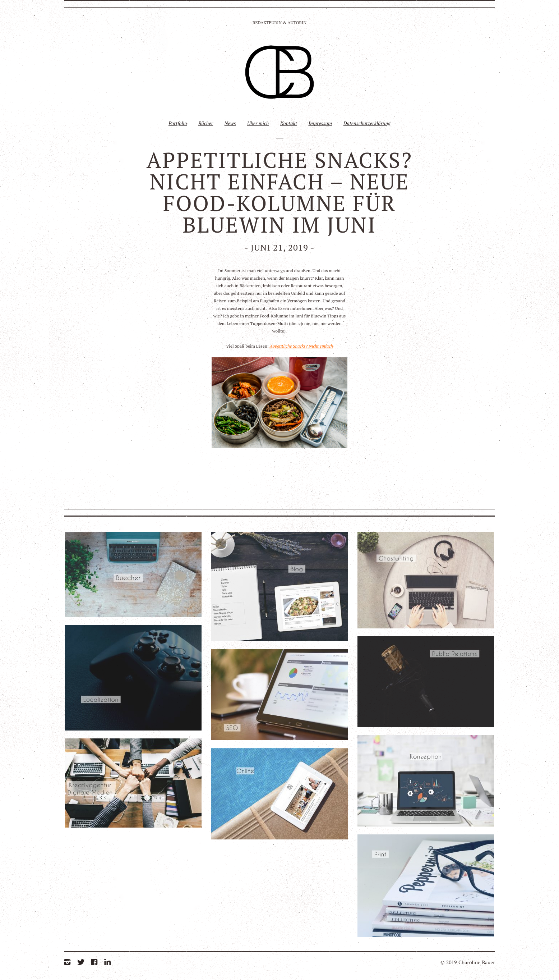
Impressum (320, 123)
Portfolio (178, 123)
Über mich (258, 123)
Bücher (206, 123)
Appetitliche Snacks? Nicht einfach (301, 346)
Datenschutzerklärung (367, 123)
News (230, 123)
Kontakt (289, 123)
